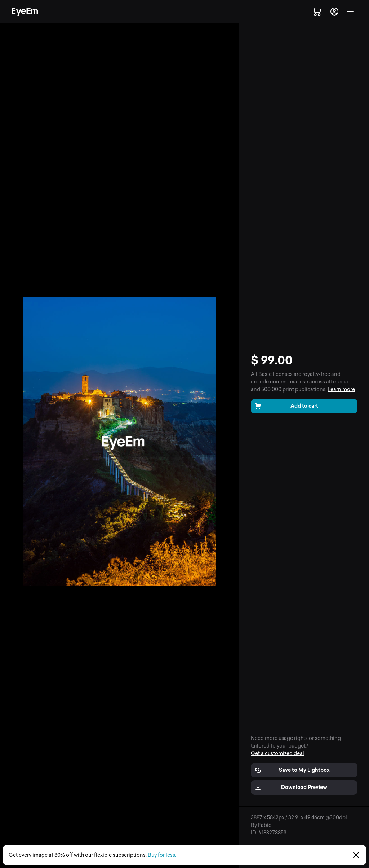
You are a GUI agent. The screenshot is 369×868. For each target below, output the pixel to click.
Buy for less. (162, 855)
